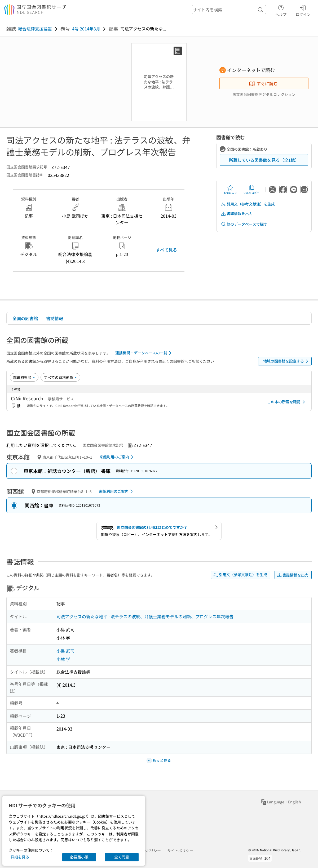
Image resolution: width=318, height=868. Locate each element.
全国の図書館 (25, 318)
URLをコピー (251, 190)
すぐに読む (263, 83)
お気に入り (230, 190)
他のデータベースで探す (244, 224)
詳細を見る (20, 857)
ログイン (303, 10)
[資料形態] (60, 377)
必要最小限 (79, 857)
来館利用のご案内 (117, 457)
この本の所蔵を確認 (287, 402)
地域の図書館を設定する (287, 361)
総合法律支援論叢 (35, 29)
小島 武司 (65, 651)
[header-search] (229, 10)
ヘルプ (281, 10)
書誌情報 (55, 318)
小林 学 (63, 659)
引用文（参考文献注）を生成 (248, 204)
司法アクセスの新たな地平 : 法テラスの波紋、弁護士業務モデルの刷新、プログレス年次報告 (145, 616)
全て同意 (122, 857)
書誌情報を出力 (237, 214)
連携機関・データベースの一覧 (144, 353)
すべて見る (166, 250)
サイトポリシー (180, 851)
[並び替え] (24, 377)
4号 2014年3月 (86, 29)
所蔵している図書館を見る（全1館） (264, 160)
